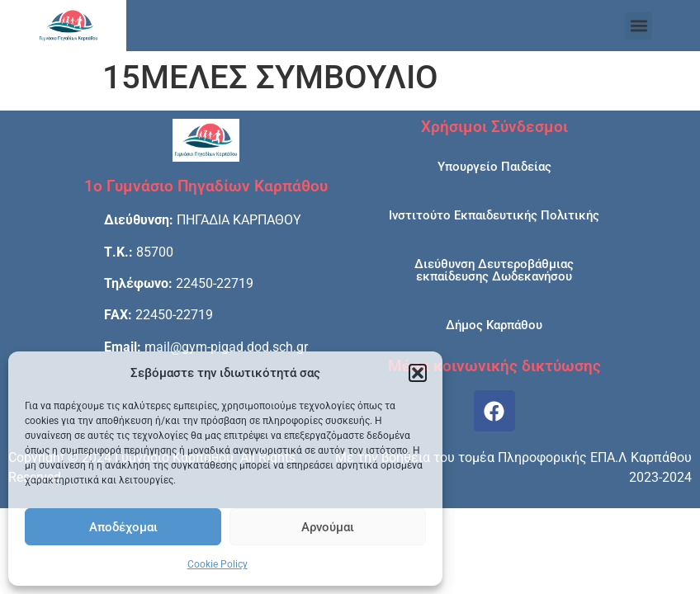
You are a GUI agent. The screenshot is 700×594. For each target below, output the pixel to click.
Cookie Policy (218, 564)
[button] (418, 373)
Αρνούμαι (328, 527)
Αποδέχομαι (123, 527)
